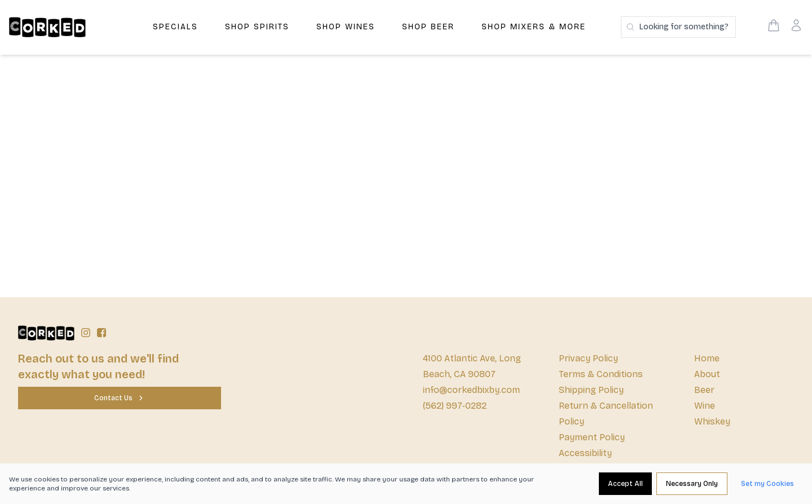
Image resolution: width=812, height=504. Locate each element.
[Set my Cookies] (767, 484)
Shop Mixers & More (534, 27)
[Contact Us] (120, 398)
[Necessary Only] (692, 484)
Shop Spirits (257, 27)
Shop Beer (428, 27)
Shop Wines (346, 27)
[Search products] (678, 27)
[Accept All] (625, 484)
